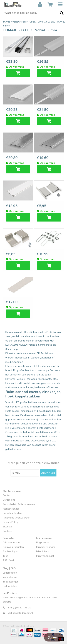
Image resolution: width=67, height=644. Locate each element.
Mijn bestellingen (46, 547)
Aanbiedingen (11, 551)
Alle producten (11, 543)
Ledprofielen (10, 573)
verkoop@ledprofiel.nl (20, 613)
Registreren (43, 543)
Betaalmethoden (12, 513)
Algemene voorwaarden (16, 518)
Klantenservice (11, 509)
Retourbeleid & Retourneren (19, 504)
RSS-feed (8, 560)
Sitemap (7, 527)
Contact (7, 495)
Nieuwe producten (13, 547)
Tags (5, 556)
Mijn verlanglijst (45, 556)
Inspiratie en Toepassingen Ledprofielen (11, 582)
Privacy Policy (10, 522)
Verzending (9, 500)
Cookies (7, 531)
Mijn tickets (43, 551)
